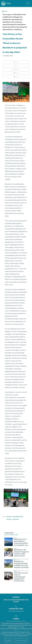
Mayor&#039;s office (18, 517)
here (16, 630)
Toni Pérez (9, 519)
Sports (16, 548)
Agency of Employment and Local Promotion (22, 559)
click (20, 611)
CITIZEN (8, 3)
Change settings (21, 641)
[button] (16, 62)
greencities (16, 519)
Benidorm (9, 517)
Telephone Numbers (21, 621)
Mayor (6, 11)
